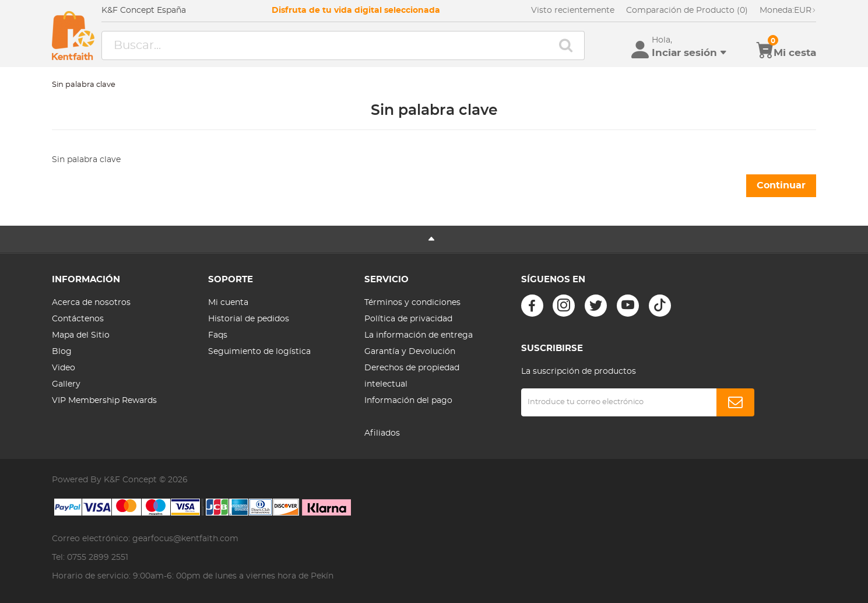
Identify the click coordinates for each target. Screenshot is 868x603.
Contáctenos (78, 319)
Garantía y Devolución (410, 352)
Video (64, 368)
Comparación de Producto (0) (687, 10)
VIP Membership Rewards (104, 401)
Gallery (66, 384)
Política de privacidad (408, 319)
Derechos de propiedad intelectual (412, 376)
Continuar (781, 185)
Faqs (218, 335)
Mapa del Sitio (81, 335)
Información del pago (408, 401)
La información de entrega (419, 335)
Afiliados (382, 433)
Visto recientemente (573, 10)
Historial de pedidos (249, 319)
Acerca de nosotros (91, 303)
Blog (62, 352)
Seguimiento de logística (259, 352)
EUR (788, 10)
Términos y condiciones (412, 303)
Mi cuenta (228, 303)
